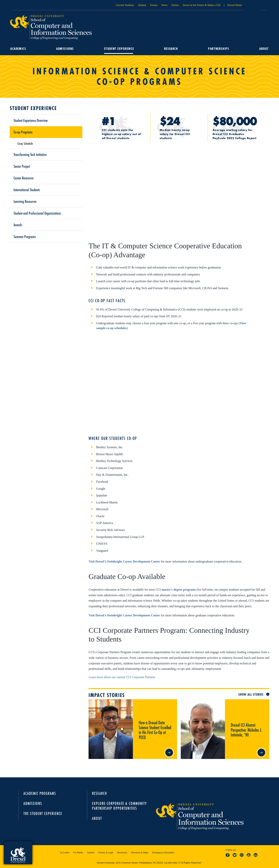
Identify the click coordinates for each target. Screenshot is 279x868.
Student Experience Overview (31, 120)
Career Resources (24, 178)
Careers (91, 853)
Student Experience (119, 49)
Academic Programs (40, 793)
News (164, 5)
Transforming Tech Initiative (30, 154)
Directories (122, 853)
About (264, 49)
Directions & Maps (140, 853)
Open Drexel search (252, 6)
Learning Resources (25, 201)
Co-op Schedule (25, 143)
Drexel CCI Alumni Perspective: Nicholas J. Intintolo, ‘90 (242, 704)
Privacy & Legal (106, 853)
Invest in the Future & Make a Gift (202, 5)
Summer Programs (25, 237)
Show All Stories (251, 694)
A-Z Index (65, 853)
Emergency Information (163, 853)
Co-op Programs (23, 132)
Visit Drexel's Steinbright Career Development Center (124, 561)
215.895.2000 (171, 863)
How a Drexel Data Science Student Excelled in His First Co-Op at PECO (154, 704)
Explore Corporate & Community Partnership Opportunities (119, 806)
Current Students (125, 5)
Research (171, 49)
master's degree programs (179, 590)
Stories (175, 5)
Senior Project (22, 166)
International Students (27, 190)
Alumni (142, 5)
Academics (19, 49)
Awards (18, 225)
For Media (78, 853)
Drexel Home (235, 5)
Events (154, 5)
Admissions (65, 49)
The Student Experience (43, 813)
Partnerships (218, 49)
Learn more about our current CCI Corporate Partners (122, 677)
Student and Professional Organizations (37, 213)
